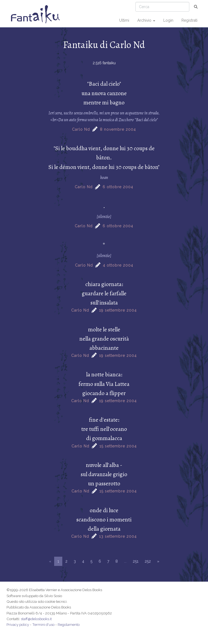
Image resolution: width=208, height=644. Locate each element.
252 (148, 561)
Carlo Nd (81, 129)
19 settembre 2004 (118, 310)
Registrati (189, 20)
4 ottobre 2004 (118, 265)
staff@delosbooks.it (36, 619)
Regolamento (69, 624)
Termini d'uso (43, 624)
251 (136, 561)
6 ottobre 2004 (118, 187)
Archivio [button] (146, 20)
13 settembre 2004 (118, 536)
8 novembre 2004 (118, 129)
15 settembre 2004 (118, 446)
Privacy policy (18, 624)
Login (168, 20)
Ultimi (124, 20)
